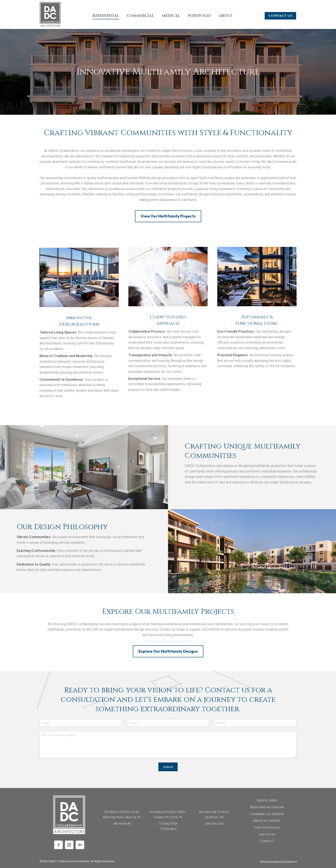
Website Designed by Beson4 (278, 862)
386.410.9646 (122, 824)
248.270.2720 (214, 824)
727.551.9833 (168, 829)
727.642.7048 (168, 824)
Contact (267, 841)
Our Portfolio (267, 828)
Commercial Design (267, 814)
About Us (267, 834)
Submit (168, 767)
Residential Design (267, 807)
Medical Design (267, 821)
